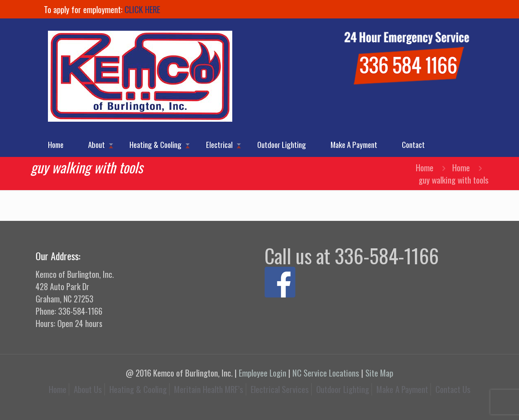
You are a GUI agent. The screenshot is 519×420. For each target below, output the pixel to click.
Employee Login (263, 373)
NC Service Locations (326, 373)
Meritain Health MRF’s (209, 389)
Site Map (379, 373)
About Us (88, 389)
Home (425, 167)
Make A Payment (402, 389)
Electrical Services (280, 389)
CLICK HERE (142, 9)
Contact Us (453, 389)
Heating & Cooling (138, 389)
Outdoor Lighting (343, 389)
